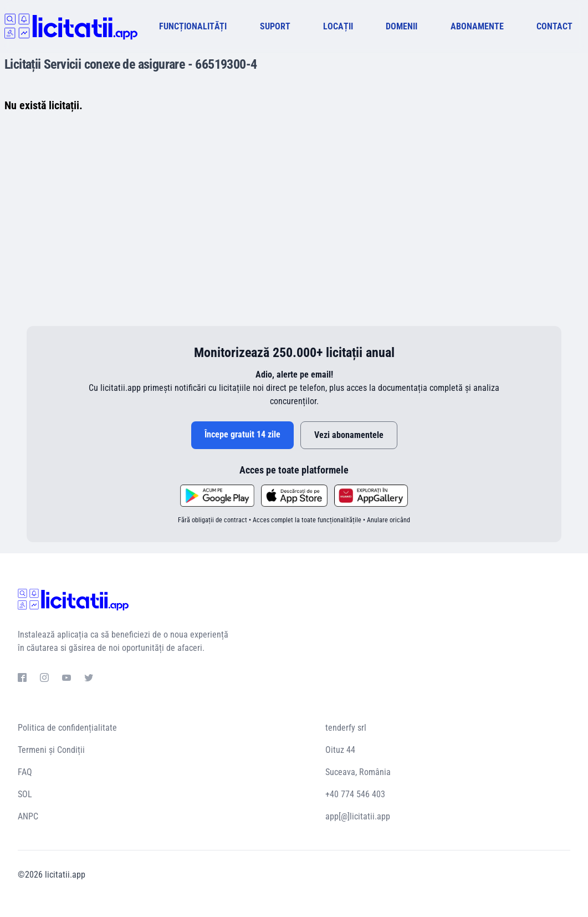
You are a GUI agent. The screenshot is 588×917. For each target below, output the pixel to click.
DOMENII (402, 26)
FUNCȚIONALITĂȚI (193, 26)
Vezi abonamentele (349, 435)
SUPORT (275, 26)
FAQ (25, 772)
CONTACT (554, 26)
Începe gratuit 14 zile (242, 434)
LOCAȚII (338, 26)
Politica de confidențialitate (67, 728)
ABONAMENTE (477, 26)
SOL (25, 794)
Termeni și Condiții (51, 750)
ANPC (28, 816)
